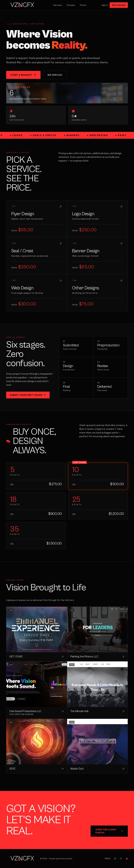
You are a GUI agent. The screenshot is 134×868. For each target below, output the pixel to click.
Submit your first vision (28, 395)
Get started (119, 5)
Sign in (105, 5)
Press (107, 859)
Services (58, 5)
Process (71, 5)
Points (83, 5)
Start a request (23, 75)
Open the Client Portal (109, 831)
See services (55, 75)
